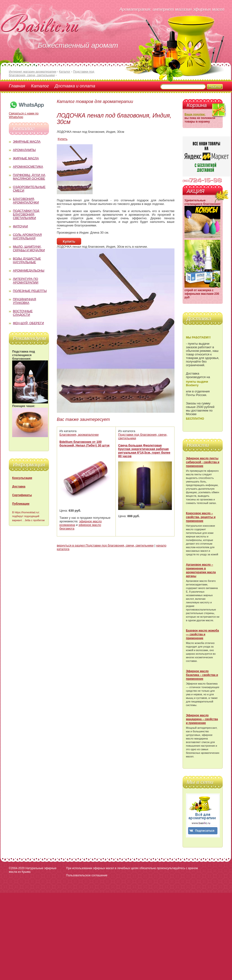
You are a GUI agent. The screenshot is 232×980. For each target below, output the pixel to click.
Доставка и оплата (75, 86)
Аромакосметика (28, 167)
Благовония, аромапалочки (26, 201)
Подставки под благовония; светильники (26, 214)
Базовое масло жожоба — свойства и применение (202, 634)
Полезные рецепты (30, 291)
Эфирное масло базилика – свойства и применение (202, 675)
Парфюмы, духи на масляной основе (29, 177)
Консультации (22, 478)
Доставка (19, 487)
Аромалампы (24, 150)
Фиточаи (20, 226)
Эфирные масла (27, 142)
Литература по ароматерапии (26, 281)
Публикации (21, 504)
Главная (17, 86)
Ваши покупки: (195, 114)
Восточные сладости (23, 313)
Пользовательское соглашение (87, 875)
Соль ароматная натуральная (27, 236)
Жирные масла (26, 158)
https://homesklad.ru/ (27, 512)
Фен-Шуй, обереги (28, 323)
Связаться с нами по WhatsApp (27, 113)
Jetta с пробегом (34, 520)
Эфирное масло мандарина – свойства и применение (202, 719)
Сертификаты (22, 495)
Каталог (40, 86)
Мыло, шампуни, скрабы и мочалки (29, 248)
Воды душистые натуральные (27, 260)
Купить (63, 139)
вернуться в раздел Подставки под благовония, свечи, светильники (105, 545)
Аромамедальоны (29, 270)
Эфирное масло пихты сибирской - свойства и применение (203, 462)
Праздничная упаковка (24, 301)
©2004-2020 (17, 868)
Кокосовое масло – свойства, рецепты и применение (201, 517)
